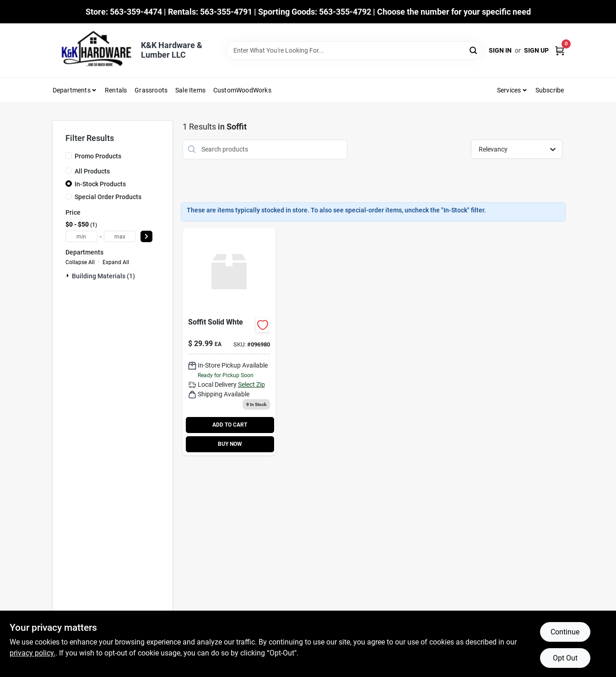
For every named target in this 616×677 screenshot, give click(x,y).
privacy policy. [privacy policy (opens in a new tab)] (32, 653)
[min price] (81, 236)
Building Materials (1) (103, 276)
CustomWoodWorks (242, 90)
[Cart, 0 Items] (560, 51)
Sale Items (190, 90)
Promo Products (98, 156)
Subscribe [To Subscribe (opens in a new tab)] (550, 90)
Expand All (116, 262)
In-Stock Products (100, 184)
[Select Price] (146, 236)
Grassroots (151, 90)
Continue (565, 632)
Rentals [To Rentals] (116, 90)
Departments (72, 90)
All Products (92, 171)
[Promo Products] (69, 156)
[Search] (474, 50)
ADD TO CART (230, 425)
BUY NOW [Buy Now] (230, 444)
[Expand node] (69, 276)
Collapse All (80, 262)
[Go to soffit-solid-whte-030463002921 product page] (229, 342)
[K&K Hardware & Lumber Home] (93, 50)
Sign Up (536, 50)
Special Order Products (108, 197)
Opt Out (565, 658)
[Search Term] (354, 50)
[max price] (120, 236)
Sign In (500, 50)
